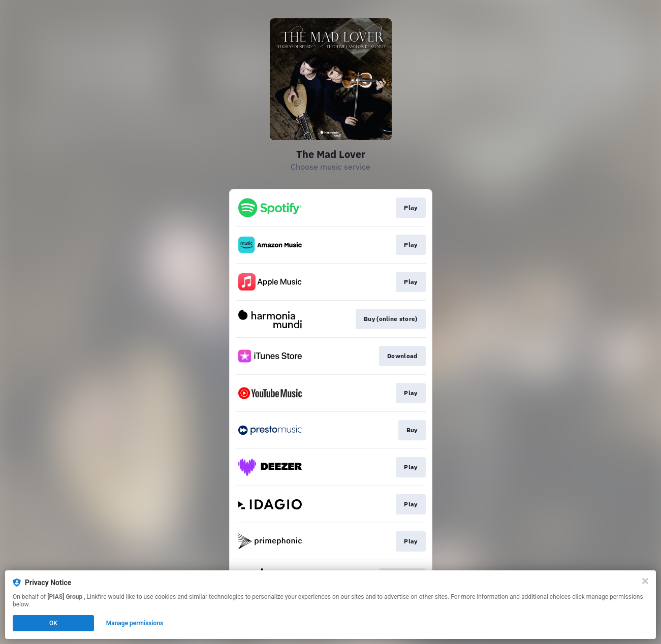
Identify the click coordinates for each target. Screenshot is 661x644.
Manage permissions (135, 623)
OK (53, 623)
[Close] (645, 581)
